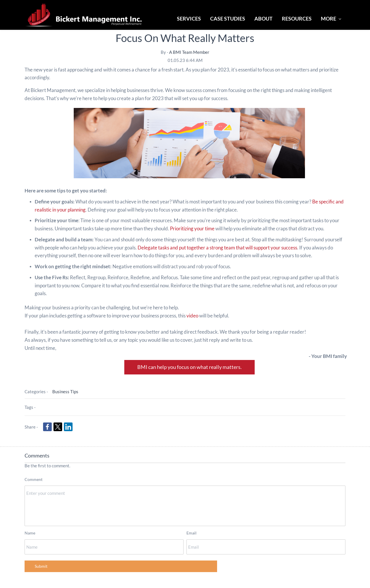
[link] (47, 427)
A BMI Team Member (189, 52)
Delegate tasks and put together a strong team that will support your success (217, 248)
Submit (41, 566)
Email (192, 533)
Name (30, 533)
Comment (34, 479)
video (192, 316)
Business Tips (65, 392)
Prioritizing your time (192, 228)
